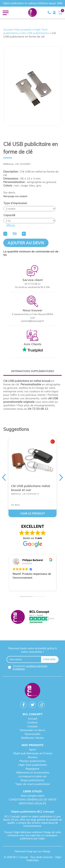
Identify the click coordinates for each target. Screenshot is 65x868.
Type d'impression (15, 203)
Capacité (9, 215)
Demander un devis (32, 730)
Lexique (32, 726)
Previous (4, 477)
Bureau (33, 757)
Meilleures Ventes (32, 738)
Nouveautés (33, 734)
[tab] (33, 371)
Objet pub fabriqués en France (33, 753)
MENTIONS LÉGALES (32, 803)
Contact (32, 722)
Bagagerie (32, 769)
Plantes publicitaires (33, 761)
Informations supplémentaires (33, 371)
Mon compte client (33, 796)
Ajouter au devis (26, 243)
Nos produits (23, 29)
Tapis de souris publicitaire (33, 784)
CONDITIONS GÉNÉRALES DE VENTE (33, 799)
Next (61, 477)
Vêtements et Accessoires (33, 772)
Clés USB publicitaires (35, 33)
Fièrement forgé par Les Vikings (32, 851)
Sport (33, 749)
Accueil (8, 29)
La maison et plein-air (32, 776)
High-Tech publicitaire (33, 765)
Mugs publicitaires (32, 780)
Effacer (11, 225)
